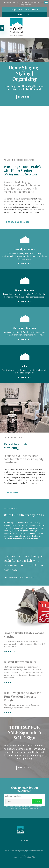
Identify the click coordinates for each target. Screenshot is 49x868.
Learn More (24, 97)
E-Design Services (25, 249)
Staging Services (25, 290)
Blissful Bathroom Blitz (20, 662)
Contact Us (24, 15)
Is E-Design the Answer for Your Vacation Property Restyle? (22, 696)
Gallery (24, 366)
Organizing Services (24, 328)
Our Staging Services (18, 222)
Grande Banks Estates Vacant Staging (24, 635)
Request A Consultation (24, 10)
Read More (9, 651)
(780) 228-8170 (25, 5)
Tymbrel (28, 852)
